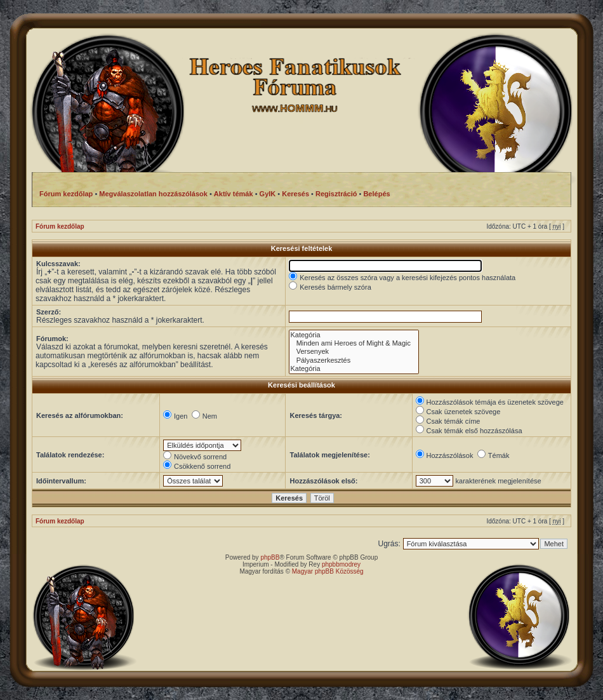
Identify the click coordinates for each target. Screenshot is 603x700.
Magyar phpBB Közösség (328, 571)
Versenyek (354, 352)
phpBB (270, 557)
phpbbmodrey (341, 564)
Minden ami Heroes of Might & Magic (354, 343)
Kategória (354, 335)
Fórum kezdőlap (60, 226)
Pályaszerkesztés (354, 360)
